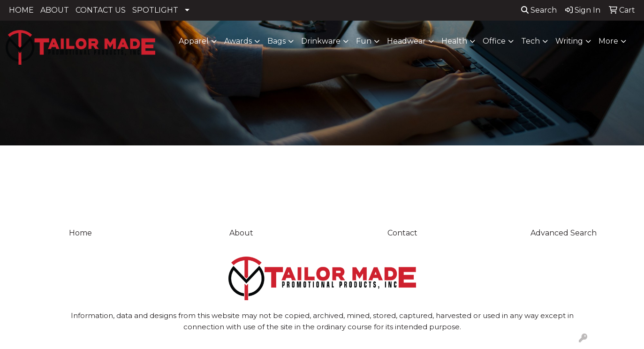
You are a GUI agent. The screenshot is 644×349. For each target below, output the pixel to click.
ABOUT (55, 10)
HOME (21, 10)
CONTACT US (101, 10)
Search (539, 10)
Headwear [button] (406, 41)
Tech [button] (530, 41)
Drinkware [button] (321, 41)
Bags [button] (277, 41)
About (241, 233)
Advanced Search (564, 233)
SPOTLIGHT (155, 10)
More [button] (608, 41)
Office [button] (494, 41)
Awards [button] (238, 41)
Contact (402, 233)
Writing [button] (569, 41)
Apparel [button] (194, 41)
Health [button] (454, 41)
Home (80, 233)
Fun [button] (364, 41)
